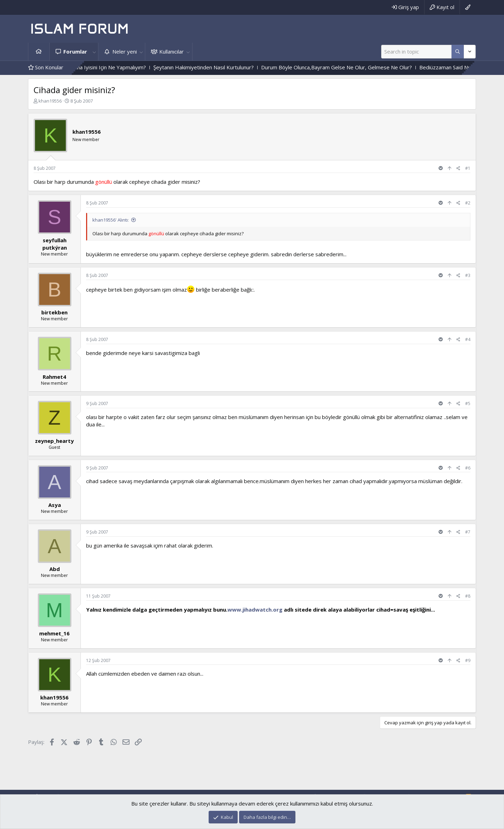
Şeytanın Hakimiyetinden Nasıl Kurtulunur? (223, 67)
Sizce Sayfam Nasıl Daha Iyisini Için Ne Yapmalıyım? (105, 67)
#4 (468, 339)
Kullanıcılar (171, 51)
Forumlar (75, 51)
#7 (468, 532)
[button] (94, 52)
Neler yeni (125, 51)
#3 (468, 275)
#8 (468, 596)
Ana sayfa (39, 52)
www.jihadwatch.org (255, 609)
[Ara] (416, 52)
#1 (468, 168)
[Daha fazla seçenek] (458, 52)
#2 (468, 203)
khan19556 (50, 101)
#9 (468, 660)
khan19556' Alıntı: (111, 220)
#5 (468, 403)
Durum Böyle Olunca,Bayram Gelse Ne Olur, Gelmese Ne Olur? (356, 67)
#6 (468, 468)
